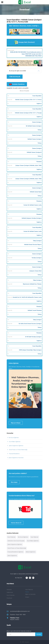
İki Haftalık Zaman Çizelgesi (34, 126)
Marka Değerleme (31, 552)
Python (27, 592)
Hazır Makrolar (34, 537)
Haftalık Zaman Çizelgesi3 (34, 152)
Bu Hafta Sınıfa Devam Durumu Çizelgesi (30, 324)
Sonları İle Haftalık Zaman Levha (33, 205)
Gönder (39, 634)
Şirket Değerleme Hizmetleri (16, 458)
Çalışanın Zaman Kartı (36, 271)
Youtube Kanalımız (17, 84)
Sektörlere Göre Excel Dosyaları (16, 541)
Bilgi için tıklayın (16, 423)
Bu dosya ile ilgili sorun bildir (18, 71)
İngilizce (39, 104)
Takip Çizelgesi (37, 241)
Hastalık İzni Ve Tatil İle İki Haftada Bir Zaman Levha (27, 297)
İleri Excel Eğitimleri (14, 438)
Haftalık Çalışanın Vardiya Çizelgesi (32, 218)
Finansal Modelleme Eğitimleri (15, 552)
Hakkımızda (10, 592)
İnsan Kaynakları (37, 96)
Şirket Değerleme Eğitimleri (16, 446)
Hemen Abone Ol (16, 523)
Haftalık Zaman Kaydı (36, 192)
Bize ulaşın (14, 482)
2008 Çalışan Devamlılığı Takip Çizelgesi (30, 350)
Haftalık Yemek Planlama (35, 310)
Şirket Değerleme (12, 556)
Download (9, 598)
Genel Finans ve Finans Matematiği (18, 450)
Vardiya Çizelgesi (37, 258)
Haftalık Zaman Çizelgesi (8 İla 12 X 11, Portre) (28, 100)
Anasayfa (9, 590)
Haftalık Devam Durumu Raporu (33, 245)
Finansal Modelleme (14, 454)
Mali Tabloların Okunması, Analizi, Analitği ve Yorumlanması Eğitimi (26, 30)
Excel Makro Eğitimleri (15, 442)
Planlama (39, 162)
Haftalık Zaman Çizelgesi (35, 139)
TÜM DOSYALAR (15, 77)
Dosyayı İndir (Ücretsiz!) (25, 42)
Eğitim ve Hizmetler (30, 594)
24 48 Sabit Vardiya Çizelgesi (33, 337)
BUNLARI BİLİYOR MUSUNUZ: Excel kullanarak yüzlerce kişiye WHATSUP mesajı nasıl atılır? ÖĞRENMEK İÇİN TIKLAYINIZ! (26, 54)
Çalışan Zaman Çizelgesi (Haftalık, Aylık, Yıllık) (28, 165)
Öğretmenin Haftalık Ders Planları (32, 284)
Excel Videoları (11, 537)
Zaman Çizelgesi (37, 122)
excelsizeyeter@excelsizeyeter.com (20, 611)
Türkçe (40, 130)
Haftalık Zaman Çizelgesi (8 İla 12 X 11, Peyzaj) (28, 113)
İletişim (27, 597)
